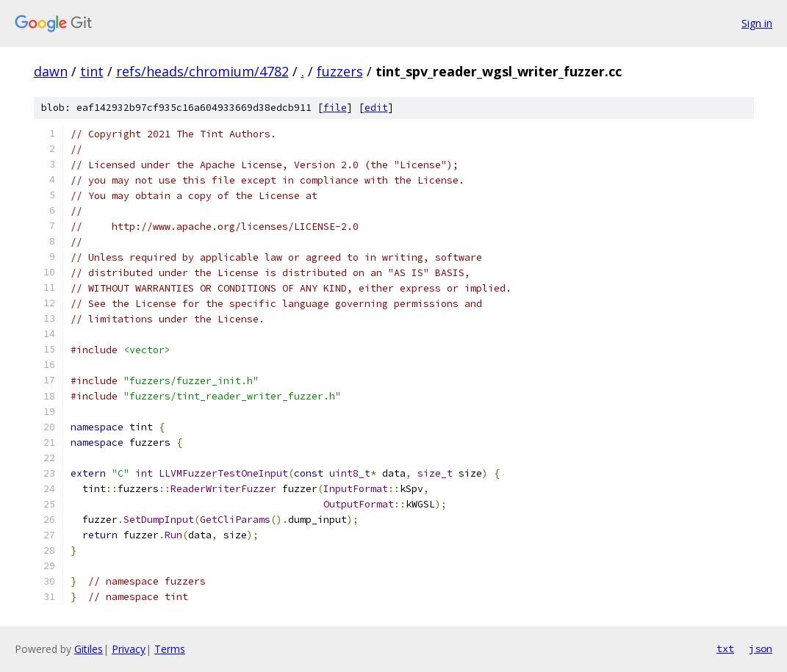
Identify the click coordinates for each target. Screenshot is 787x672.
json (761, 648)
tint (92, 71)
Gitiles (89, 649)
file (335, 108)
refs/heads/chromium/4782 (202, 71)
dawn (51, 71)
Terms (170, 649)
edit (376, 108)
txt (725, 648)
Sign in (757, 23)
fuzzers (340, 71)
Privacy (129, 649)
